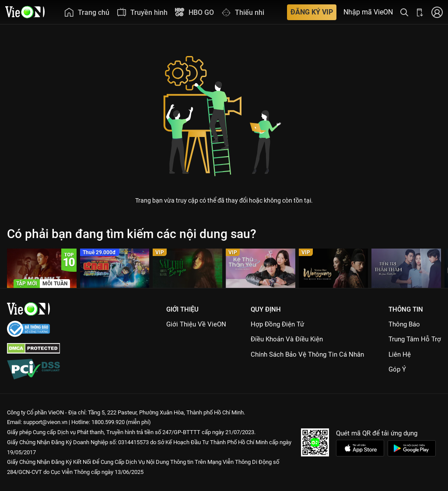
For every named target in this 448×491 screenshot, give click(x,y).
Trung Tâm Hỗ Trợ (415, 339)
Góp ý (397, 369)
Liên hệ (400, 354)
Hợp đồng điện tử (277, 324)
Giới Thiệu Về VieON (196, 324)
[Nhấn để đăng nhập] (437, 12)
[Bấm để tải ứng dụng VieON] (420, 12)
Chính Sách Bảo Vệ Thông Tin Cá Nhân (307, 354)
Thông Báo (404, 324)
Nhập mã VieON (368, 12)
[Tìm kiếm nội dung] (404, 12)
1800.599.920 (108, 422)
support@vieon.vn (45, 422)
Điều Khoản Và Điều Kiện (287, 339)
